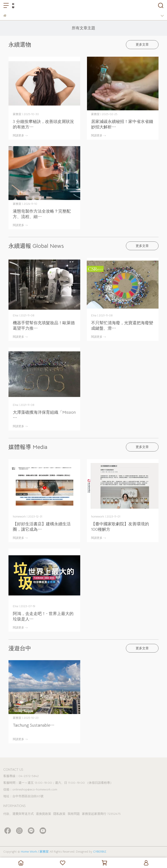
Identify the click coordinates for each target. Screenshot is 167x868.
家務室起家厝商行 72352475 (101, 814)
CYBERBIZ (100, 851)
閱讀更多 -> (20, 136)
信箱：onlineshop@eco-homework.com (30, 789)
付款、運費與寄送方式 (18, 814)
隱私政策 (59, 814)
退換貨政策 (43, 814)
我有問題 (74, 814)
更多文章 (142, 44)
